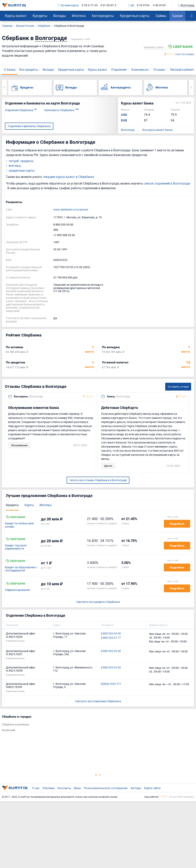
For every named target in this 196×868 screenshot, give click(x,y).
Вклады (60, 16)
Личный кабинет (182, 70)
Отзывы (159, 70)
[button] (98, 202)
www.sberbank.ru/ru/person (71, 210)
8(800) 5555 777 (111, 684)
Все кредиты (29, 70)
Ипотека (79, 16)
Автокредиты (103, 16)
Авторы (136, 788)
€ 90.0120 (159, 5)
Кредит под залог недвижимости (16, 547)
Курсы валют (16, 16)
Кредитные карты (135, 16)
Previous (4, 87)
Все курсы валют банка (158, 130)
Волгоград (128, 130)
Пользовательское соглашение (106, 788)
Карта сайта (152, 788)
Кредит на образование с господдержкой (21, 569)
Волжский (8, 730)
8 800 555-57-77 (111, 638)
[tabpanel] (96, 724)
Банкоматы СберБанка (62, 110)
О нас (36, 788)
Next (191, 87)
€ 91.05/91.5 (108, 5)
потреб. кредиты (21, 161)
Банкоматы (140, 70)
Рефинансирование (17, 590)
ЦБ (131, 5)
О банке (10, 70)
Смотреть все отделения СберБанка (98, 701)
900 (56, 230)
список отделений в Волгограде (167, 183)
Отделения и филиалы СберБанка (29, 126)
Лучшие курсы (69, 5)
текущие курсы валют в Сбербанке (68, 177)
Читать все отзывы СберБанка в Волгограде (98, 480)
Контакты (64, 788)
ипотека (15, 166)
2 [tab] (100, 775)
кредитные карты (22, 171)
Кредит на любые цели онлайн (19, 525)
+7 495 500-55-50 (64, 235)
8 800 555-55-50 (63, 225)
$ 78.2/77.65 (90, 5)
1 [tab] (96, 775)
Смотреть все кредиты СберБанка (98, 602)
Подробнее (177, 524)
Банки (177, 16)
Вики (77, 788)
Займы (161, 16)
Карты (29, 505)
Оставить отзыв (178, 387)
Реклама (49, 788)
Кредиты (40, 16)
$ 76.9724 (143, 5)
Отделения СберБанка (21, 110)
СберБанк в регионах (15, 725)
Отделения (119, 70)
